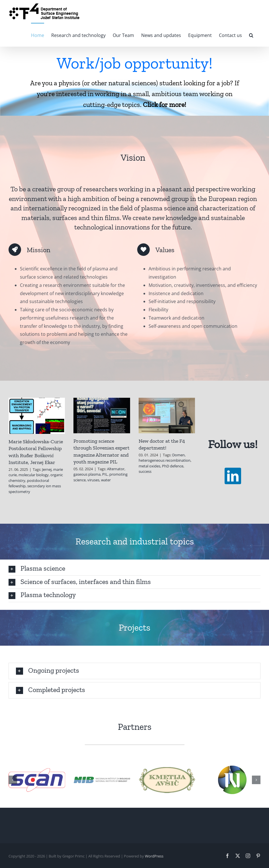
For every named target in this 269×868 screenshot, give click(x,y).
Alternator (116, 469)
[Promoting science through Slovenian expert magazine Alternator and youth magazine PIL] (102, 416)
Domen (178, 455)
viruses (93, 480)
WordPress (154, 856)
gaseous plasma (87, 474)
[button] (251, 35)
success (145, 471)
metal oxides (149, 466)
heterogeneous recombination (165, 460)
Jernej (47, 469)
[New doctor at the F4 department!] (167, 416)
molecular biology (34, 475)
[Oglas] (134, 81)
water (106, 480)
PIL (105, 474)
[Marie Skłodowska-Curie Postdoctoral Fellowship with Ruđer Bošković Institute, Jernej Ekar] (37, 416)
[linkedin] (233, 476)
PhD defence (173, 466)
